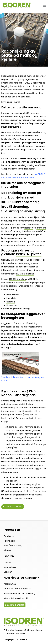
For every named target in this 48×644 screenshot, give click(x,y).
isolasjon (29, 228)
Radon (4, 113)
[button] (44, 5)
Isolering (11, 302)
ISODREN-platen (29, 254)
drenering (41, 228)
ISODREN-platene (25, 274)
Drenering (11, 305)
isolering (5, 238)
